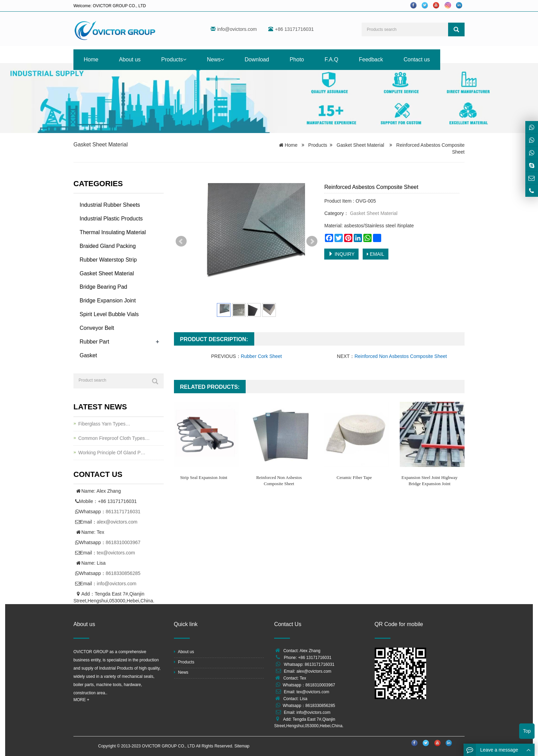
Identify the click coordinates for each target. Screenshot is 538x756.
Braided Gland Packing (108, 246)
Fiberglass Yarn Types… (104, 424)
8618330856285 (123, 573)
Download (257, 59)
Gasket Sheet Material (101, 145)
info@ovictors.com (237, 29)
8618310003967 (123, 542)
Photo (297, 59)
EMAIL (376, 254)
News (215, 59)
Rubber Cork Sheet (261, 356)
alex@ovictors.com (117, 522)
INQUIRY (341, 254)
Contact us (417, 59)
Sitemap (242, 746)
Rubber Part (94, 342)
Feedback (371, 59)
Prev (181, 241)
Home (91, 59)
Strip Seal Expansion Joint (204, 477)
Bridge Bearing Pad (103, 287)
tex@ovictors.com (116, 553)
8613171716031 (123, 512)
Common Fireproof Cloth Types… (114, 438)
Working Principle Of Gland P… (112, 453)
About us (130, 59)
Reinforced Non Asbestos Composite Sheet (401, 356)
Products (174, 59)
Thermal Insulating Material (113, 232)
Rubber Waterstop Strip (108, 260)
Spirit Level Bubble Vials (109, 314)
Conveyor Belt (97, 328)
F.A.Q (331, 59)
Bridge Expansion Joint (108, 301)
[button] (185, 59)
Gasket (88, 355)
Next (312, 241)
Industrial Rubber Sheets (110, 205)
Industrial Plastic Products (111, 219)
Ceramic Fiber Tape (354, 477)
